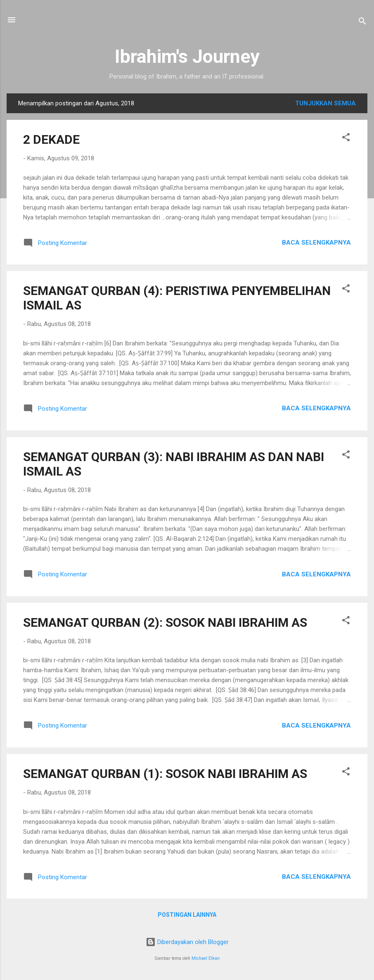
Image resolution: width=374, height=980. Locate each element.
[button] (346, 139)
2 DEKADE (51, 139)
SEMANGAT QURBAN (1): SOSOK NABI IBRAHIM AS (165, 774)
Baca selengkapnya (316, 243)
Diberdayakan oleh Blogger (187, 942)
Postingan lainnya (187, 915)
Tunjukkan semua (325, 103)
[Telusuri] (362, 23)
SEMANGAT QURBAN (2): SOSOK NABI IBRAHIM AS (165, 622)
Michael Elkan (206, 958)
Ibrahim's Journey (187, 56)
